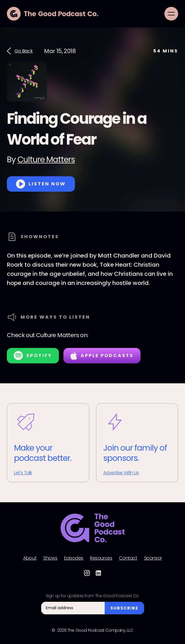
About (30, 558)
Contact (128, 558)
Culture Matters (46, 160)
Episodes (74, 558)
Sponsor (153, 558)
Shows (50, 558)
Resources (101, 558)
